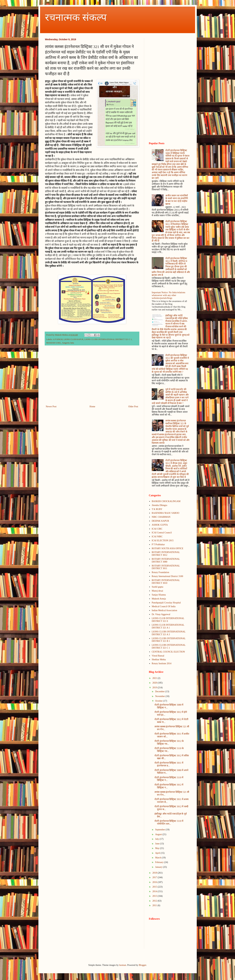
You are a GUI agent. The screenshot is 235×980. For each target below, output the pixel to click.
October (159, 701)
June (158, 844)
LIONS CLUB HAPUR (74, 339)
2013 (155, 896)
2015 (155, 887)
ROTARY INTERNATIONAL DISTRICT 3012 (166, 554)
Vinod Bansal (158, 656)
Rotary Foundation (160, 572)
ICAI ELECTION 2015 (163, 541)
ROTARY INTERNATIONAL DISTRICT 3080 (166, 560)
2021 (155, 678)
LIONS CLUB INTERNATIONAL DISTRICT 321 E (168, 620)
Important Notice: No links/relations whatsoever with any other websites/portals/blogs (168, 295)
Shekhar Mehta (159, 660)
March (158, 858)
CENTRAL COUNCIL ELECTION (168, 652)
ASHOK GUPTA (160, 525)
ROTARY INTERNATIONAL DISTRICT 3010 (166, 582)
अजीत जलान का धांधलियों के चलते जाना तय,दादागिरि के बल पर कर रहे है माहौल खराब (177, 200)
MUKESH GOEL (54, 343)
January (159, 867)
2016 (155, 882)
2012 (155, 901)
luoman (123, 965)
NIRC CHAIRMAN (161, 517)
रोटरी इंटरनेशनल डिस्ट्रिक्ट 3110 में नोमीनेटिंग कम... (169, 822)
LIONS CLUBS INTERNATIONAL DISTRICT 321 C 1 (108, 339)
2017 (155, 877)
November (160, 696)
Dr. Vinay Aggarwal (161, 614)
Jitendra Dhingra (159, 505)
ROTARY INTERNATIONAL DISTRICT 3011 (166, 567)
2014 (155, 891)
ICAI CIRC (157, 529)
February (160, 862)
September (160, 830)
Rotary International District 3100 (167, 576)
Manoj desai (157, 591)
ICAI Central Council (162, 533)
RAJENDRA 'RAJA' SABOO (165, 513)
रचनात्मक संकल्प (76, 17)
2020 (155, 683)
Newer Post (51, 407)
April (158, 853)
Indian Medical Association (164, 610)
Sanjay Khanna (159, 595)
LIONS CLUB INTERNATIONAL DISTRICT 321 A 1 (168, 626)
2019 (155, 688)
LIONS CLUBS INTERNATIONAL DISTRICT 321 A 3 (169, 633)
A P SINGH (58, 339)
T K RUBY (157, 509)
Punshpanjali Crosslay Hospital (166, 603)
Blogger (142, 965)
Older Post (133, 407)
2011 (155, 905)
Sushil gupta (157, 587)
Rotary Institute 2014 (162, 663)
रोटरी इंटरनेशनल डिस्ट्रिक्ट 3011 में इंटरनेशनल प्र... (169, 764)
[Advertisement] (92, 377)
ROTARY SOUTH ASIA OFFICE (168, 548)
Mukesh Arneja (159, 599)
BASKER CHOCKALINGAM (166, 501)
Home (92, 407)
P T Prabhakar (158, 544)
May (158, 848)
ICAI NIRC (157, 537)
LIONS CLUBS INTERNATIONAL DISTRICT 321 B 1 (169, 640)
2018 (155, 873)
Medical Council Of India (164, 606)
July (157, 839)
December (160, 691)
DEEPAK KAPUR (160, 521)
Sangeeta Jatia (68, 343)
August (159, 834)
